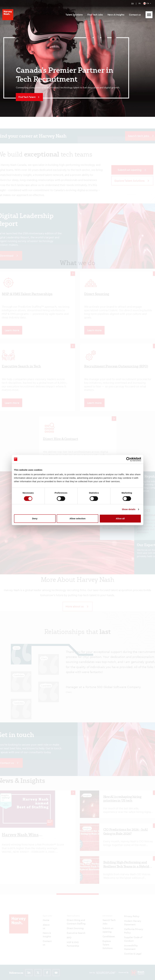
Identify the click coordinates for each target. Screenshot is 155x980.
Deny (35, 518)
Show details (129, 509)
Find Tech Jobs (95, 15)
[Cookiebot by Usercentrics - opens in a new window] (128, 459)
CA (148, 3)
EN (133, 3)
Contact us (135, 15)
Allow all (120, 518)
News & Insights (116, 15)
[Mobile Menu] (149, 15)
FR (140, 3)
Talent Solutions (74, 15)
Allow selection (77, 518)
